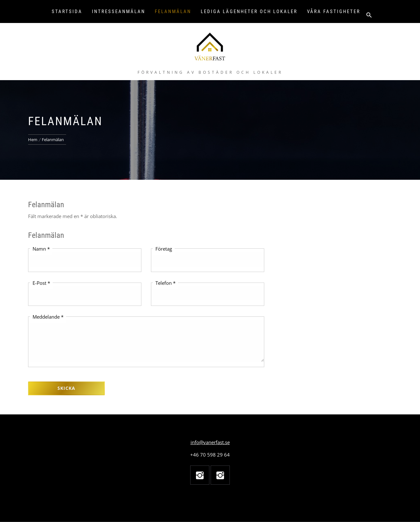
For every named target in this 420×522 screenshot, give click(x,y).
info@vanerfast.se (210, 442)
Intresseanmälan (119, 11)
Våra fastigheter (334, 11)
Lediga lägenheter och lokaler (249, 11)
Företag (164, 249)
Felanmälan (173, 11)
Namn (41, 249)
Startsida (67, 11)
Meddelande (48, 317)
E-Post (41, 283)
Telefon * (165, 283)
